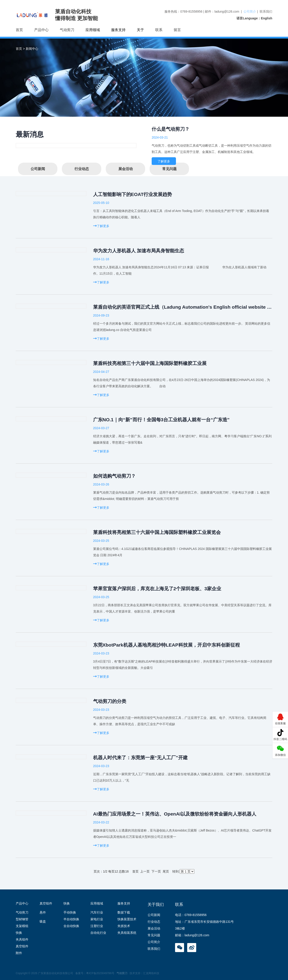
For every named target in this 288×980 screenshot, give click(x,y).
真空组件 (22, 946)
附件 (19, 953)
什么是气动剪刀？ (171, 129)
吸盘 (43, 921)
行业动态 (82, 169)
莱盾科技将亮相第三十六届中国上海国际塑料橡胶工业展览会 (157, 532)
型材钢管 (22, 919)
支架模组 (22, 926)
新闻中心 (32, 49)
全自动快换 (71, 926)
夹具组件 (22, 939)
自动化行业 (98, 933)
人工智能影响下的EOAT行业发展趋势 (133, 194)
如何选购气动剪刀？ (114, 476)
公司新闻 (38, 169)
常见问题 (169, 169)
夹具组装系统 (127, 933)
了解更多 (164, 161)
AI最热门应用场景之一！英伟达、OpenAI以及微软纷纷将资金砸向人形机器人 (175, 814)
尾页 (166, 871)
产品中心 (41, 30)
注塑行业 (97, 926)
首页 (19, 30)
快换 (19, 933)
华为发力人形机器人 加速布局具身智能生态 (139, 251)
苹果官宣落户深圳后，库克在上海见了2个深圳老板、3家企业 (157, 589)
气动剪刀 (67, 30)
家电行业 (97, 919)
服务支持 (124, 903)
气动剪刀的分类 (110, 701)
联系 (159, 30)
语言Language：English (254, 18)
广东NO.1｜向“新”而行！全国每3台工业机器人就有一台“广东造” (161, 420)
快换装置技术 (127, 919)
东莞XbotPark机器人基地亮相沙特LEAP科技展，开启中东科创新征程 (166, 645)
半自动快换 (71, 919)
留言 (177, 30)
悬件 (43, 912)
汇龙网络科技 (151, 973)
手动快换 (70, 912)
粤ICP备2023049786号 (100, 973)
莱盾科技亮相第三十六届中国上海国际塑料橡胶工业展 (150, 363)
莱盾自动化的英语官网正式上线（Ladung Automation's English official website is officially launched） (183, 307)
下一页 (156, 871)
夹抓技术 (124, 926)
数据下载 (124, 912)
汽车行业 (97, 912)
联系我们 (266, 11)
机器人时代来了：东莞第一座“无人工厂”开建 (140, 758)
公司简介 (250, 11)
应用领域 (97, 903)
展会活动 (126, 169)
